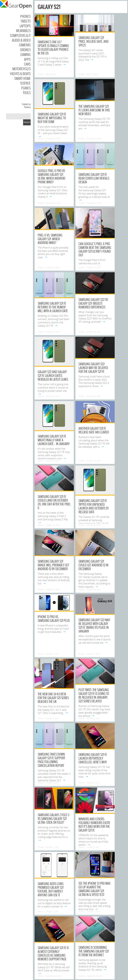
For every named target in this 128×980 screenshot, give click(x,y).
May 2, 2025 (51, 74)
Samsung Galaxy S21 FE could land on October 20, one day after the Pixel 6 (54, 502)
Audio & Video (21, 40)
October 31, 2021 (53, 267)
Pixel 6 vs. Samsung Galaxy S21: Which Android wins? (50, 239)
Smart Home (22, 78)
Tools (27, 93)
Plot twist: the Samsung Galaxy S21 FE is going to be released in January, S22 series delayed (94, 695)
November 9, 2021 (53, 139)
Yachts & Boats (20, 74)
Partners (27, 107)
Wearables (23, 30)
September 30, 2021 (54, 976)
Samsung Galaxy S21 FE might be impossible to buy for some (52, 118)
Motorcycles (22, 69)
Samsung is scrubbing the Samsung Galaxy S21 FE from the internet (94, 951)
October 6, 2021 (52, 718)
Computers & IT (20, 35)
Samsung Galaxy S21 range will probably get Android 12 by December (53, 565)
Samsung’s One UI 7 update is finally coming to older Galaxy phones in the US (53, 47)
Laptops (25, 26)
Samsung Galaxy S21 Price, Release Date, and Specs (94, 41)
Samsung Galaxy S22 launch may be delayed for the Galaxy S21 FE (93, 368)
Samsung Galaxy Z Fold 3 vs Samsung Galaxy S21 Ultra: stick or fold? (53, 818)
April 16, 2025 (92, 74)
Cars (27, 64)
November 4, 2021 (94, 139)
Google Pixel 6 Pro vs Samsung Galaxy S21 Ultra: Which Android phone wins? (52, 176)
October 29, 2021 (94, 396)
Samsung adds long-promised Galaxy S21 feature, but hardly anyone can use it (51, 889)
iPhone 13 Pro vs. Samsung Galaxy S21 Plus (54, 619)
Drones (25, 50)
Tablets (26, 21)
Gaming (26, 54)
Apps (27, 59)
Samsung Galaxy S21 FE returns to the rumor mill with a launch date (53, 307)
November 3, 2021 (53, 203)
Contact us (26, 104)
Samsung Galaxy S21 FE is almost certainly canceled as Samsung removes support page (53, 953)
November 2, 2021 (94, 203)
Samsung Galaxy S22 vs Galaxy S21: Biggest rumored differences (93, 303)
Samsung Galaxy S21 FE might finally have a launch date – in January (54, 440)
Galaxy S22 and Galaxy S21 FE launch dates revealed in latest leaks (53, 375)
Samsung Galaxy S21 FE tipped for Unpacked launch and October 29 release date (94, 506)
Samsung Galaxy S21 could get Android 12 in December (93, 565)
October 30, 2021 (94, 332)
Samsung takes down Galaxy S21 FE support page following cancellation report (51, 760)
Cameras (25, 45)
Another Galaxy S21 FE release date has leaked (94, 430)
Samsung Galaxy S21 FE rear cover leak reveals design (94, 178)
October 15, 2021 (53, 461)
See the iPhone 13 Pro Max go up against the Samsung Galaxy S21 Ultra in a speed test (94, 889)
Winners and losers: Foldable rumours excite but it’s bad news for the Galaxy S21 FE (94, 824)
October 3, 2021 (52, 783)
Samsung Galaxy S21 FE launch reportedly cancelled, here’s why (93, 758)
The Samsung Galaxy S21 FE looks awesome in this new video (94, 110)
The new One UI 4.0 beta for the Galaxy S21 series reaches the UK (53, 698)
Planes (26, 88)
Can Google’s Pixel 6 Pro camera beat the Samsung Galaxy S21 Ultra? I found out (95, 249)
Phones (25, 16)
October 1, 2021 (52, 912)
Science (25, 83)
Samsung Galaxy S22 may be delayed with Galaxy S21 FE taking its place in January (94, 625)
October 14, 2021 (53, 525)
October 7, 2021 (52, 654)
